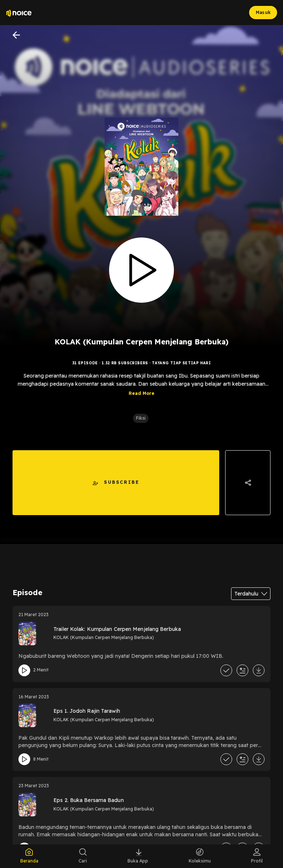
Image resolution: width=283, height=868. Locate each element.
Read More (141, 393)
